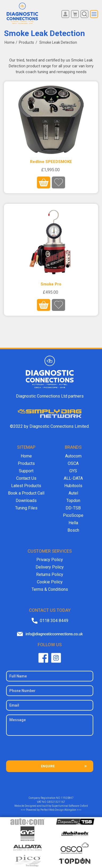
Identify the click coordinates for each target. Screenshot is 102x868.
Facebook (43, 658)
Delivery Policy (50, 567)
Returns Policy (50, 574)
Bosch (73, 530)
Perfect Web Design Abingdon (58, 810)
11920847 (67, 798)
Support (26, 471)
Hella (73, 523)
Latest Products (26, 486)
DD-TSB (73, 508)
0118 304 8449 (54, 621)
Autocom (73, 456)
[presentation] (50, 750)
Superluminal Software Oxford (70, 806)
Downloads (26, 501)
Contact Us (26, 478)
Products (26, 463)
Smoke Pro (51, 284)
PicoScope (73, 515)
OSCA (73, 463)
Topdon (73, 501)
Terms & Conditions (50, 589)
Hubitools (73, 486)
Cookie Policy (50, 582)
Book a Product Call (26, 493)
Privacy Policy (50, 560)
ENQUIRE (48, 766)
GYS (73, 471)
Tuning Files (26, 508)
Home (10, 42)
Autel (73, 493)
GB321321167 (56, 802)
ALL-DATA (73, 478)
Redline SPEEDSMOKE (51, 162)
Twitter (56, 658)
